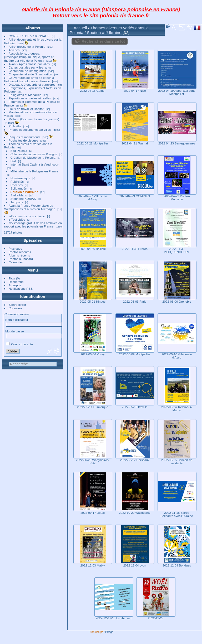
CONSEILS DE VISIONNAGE (29, 36)
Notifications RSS (21, 289)
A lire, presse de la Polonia (27, 47)
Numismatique (20, 178)
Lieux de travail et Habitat (26, 109)
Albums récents (19, 255)
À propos (15, 285)
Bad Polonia (19, 151)
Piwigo (109, 632)
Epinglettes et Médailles (25, 95)
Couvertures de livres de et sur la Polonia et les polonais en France (29, 79)
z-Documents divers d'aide (27, 216)
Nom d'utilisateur (17, 320)
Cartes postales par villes (26, 67)
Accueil (80, 28)
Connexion (16, 308)
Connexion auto (19, 344)
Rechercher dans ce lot (103, 41)
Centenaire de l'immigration (27, 71)
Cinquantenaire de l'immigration (30, 74)
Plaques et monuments (24, 137)
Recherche (16, 282)
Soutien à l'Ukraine (24, 192)
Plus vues (15, 248)
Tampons (17, 202)
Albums (33, 28)
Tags (12, 278)
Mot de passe (15, 331)
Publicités (17, 181)
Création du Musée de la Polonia (33, 158)
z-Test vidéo (17, 219)
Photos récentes (20, 252)
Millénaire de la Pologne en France (34, 171)
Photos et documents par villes (30, 130)
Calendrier (16, 262)
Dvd (13, 161)
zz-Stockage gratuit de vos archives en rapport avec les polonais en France (33, 225)
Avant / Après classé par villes (29, 64)
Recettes (17, 185)
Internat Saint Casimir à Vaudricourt (35, 164)
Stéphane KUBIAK (23, 199)
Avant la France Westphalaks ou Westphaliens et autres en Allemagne (30, 207)
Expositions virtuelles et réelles (30, 98)
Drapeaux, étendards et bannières (32, 84)
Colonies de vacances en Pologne (34, 154)
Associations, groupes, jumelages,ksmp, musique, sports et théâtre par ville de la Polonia (29, 57)
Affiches (14, 50)
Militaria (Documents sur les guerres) (34, 119)
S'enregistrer (17, 305)
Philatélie (15, 126)
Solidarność (19, 188)
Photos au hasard (21, 259)
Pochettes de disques (24, 140)
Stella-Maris (19, 195)
